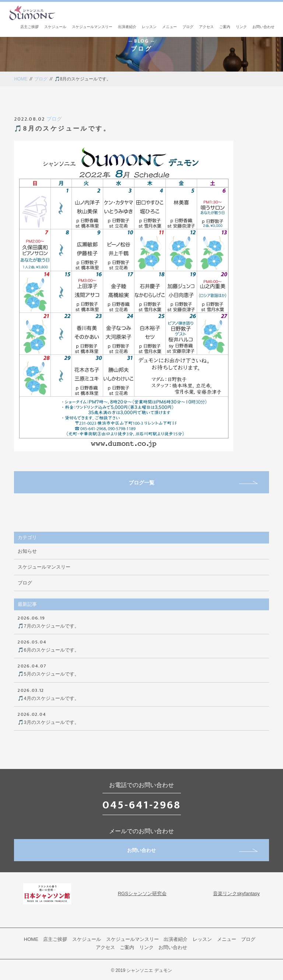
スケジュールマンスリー (92, 27)
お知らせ (27, 551)
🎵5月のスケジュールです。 (141, 669)
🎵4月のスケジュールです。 (141, 694)
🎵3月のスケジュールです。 (141, 718)
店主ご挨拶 (29, 27)
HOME (21, 79)
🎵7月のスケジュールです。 (141, 621)
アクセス (206, 27)
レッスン (149, 27)
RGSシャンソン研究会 (142, 893)
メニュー (170, 27)
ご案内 (225, 27)
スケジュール (55, 27)
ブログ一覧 (193, 483)
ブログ (188, 27)
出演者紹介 (127, 27)
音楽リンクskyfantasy (236, 893)
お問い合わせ (263, 27)
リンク (241, 27)
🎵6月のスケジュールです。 (141, 645)
